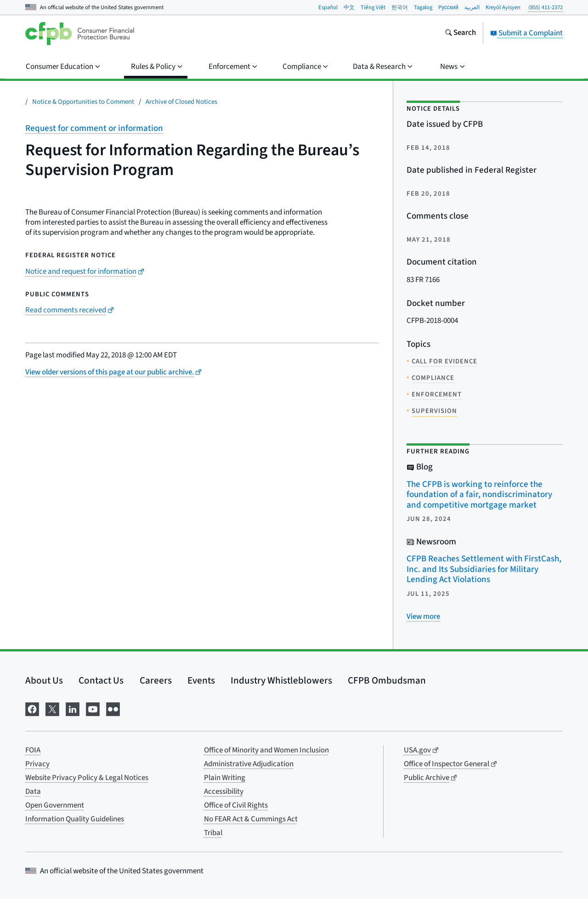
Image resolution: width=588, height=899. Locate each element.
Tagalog (423, 7)
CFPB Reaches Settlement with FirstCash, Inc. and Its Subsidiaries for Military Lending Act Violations (484, 569)
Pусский (448, 7)
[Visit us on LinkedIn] (73, 708)
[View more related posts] (423, 616)
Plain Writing (225, 778)
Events (201, 680)
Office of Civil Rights (236, 805)
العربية (472, 7)
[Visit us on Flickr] (113, 708)
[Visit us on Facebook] (32, 708)
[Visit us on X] (52, 708)
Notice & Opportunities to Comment (83, 102)
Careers (156, 680)
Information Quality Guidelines (75, 819)
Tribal (213, 833)
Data (33, 792)
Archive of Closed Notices (181, 102)
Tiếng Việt (373, 7)
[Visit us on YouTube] (93, 708)
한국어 (400, 7)
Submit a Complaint (526, 33)
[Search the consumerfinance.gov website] (460, 34)
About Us (44, 680)
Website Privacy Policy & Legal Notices (87, 778)
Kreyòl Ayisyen (503, 7)
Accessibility (224, 792)
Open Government (55, 805)
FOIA (33, 750)
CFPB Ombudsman (387, 680)
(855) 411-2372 (546, 7)
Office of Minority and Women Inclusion (266, 750)
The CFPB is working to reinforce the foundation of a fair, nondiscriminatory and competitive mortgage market (479, 495)
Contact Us (101, 680)
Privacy (37, 764)
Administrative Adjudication (249, 764)
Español (328, 7)
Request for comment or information (94, 128)
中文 (349, 7)
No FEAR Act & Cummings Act (251, 819)
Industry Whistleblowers (281, 680)
